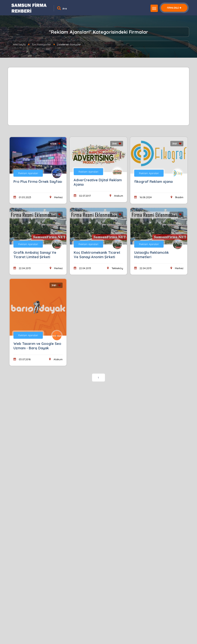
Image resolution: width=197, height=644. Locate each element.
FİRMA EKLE (174, 8)
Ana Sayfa (19, 44)
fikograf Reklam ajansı (154, 182)
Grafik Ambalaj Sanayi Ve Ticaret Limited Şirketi (35, 255)
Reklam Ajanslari (28, 173)
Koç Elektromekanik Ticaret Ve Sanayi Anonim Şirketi (97, 255)
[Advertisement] (98, 96)
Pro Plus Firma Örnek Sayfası (38, 182)
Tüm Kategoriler (41, 44)
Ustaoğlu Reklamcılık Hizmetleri (151, 255)
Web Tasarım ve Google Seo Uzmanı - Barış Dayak (37, 346)
